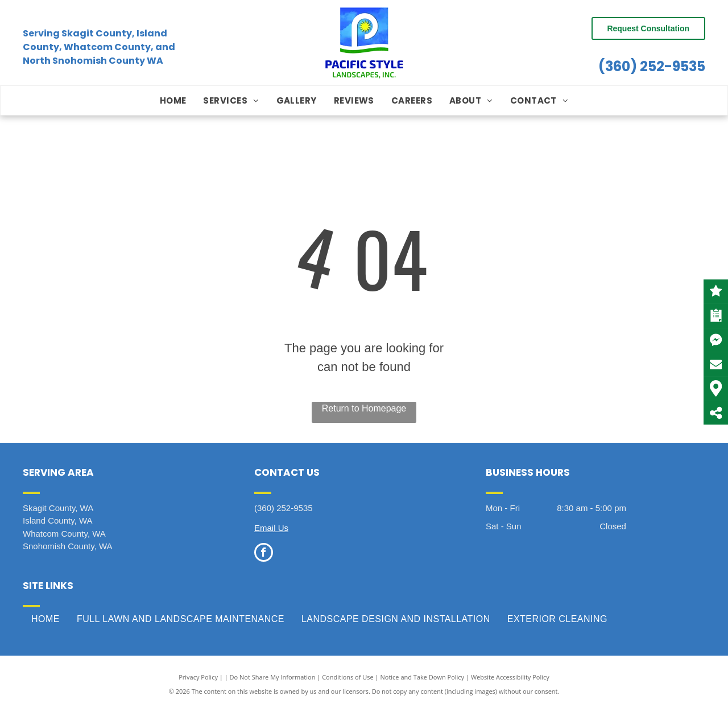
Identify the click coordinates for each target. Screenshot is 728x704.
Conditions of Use (348, 677)
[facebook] (264, 554)
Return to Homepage (364, 408)
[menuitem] (173, 101)
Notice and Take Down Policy (423, 677)
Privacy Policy (198, 677)
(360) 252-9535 (652, 66)
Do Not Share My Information (273, 677)
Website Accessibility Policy (510, 677)
